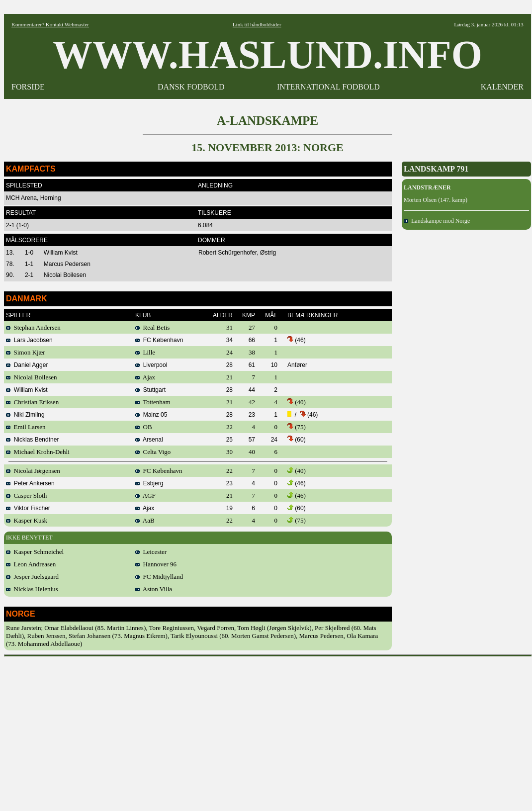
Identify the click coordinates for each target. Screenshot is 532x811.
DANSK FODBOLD (191, 87)
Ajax (145, 377)
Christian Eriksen (32, 402)
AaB (145, 520)
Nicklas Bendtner (32, 440)
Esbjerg (149, 483)
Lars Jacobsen (29, 340)
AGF (145, 496)
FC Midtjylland (159, 577)
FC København (159, 340)
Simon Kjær (26, 352)
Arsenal (149, 440)
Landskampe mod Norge (437, 221)
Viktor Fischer (28, 508)
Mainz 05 (151, 415)
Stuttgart (150, 390)
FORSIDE (28, 87)
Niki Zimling (25, 415)
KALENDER (502, 87)
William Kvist (27, 390)
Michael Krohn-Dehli (38, 452)
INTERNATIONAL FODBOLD (328, 87)
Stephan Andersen (33, 327)
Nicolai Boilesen (32, 377)
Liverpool (151, 365)
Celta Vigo (153, 452)
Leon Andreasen (31, 564)
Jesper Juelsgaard (32, 577)
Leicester (151, 552)
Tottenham (153, 402)
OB (144, 427)
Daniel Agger (27, 365)
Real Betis (152, 327)
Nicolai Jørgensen (33, 471)
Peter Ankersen (30, 483)
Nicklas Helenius (32, 589)
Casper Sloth (26, 496)
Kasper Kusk (27, 520)
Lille (145, 352)
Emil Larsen (26, 427)
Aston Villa (154, 589)
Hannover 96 (156, 564)
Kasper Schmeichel (35, 552)
